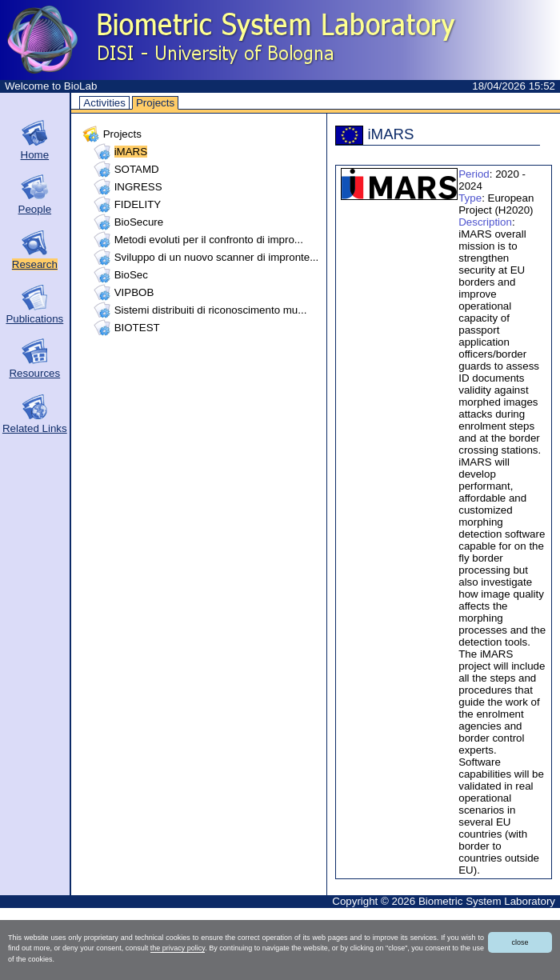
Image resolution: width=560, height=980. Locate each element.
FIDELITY (138, 204)
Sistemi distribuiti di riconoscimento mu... (211, 310)
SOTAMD (137, 169)
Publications (34, 319)
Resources (34, 373)
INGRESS (138, 187)
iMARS (131, 152)
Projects (155, 103)
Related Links (35, 428)
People (35, 209)
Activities (104, 103)
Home (35, 155)
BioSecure (139, 222)
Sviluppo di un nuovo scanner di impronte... (217, 257)
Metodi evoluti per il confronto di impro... (209, 240)
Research (35, 264)
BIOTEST (137, 328)
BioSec (131, 275)
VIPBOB (134, 292)
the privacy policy (178, 948)
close (520, 942)
